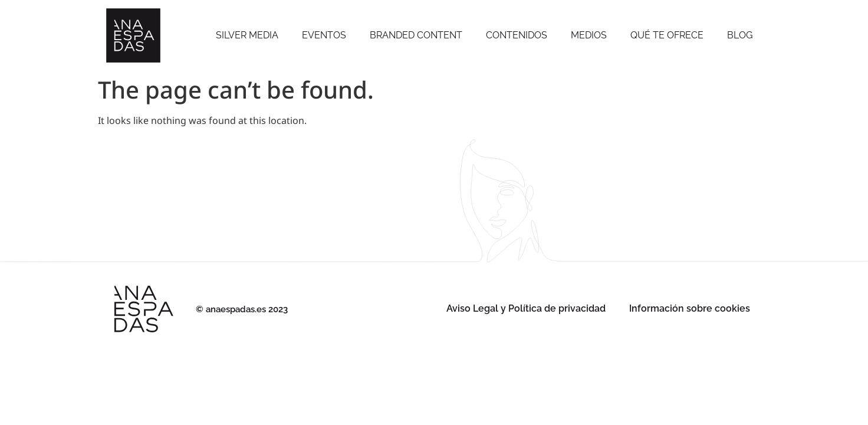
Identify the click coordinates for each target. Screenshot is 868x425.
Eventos (324, 35)
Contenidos (517, 35)
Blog (740, 35)
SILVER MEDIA (247, 35)
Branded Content (416, 35)
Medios (589, 35)
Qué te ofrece (667, 35)
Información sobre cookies (690, 308)
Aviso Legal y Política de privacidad (526, 308)
